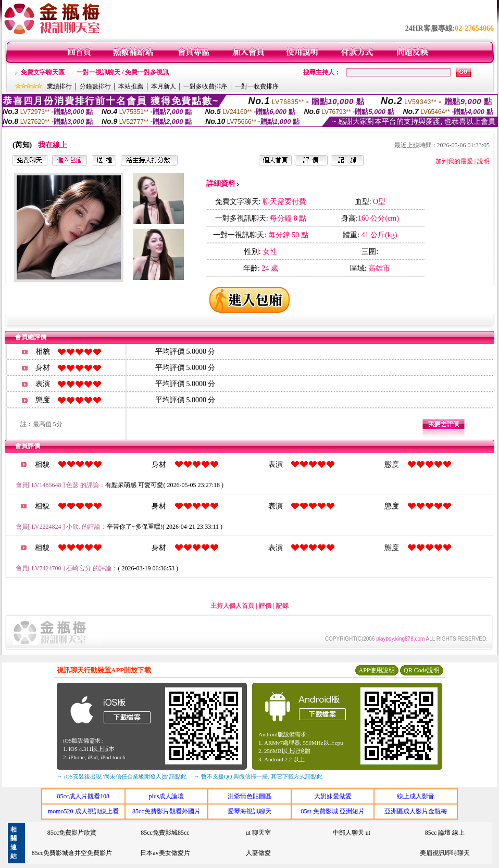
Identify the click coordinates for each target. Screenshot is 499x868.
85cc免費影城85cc (165, 833)
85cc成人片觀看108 (83, 796)
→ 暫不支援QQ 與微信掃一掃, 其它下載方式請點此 (258, 776)
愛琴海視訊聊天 (250, 811)
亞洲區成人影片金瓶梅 (416, 811)
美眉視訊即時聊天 (445, 853)
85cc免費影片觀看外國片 (166, 811)
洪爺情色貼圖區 (250, 796)
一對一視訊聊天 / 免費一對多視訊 (123, 72)
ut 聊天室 (258, 833)
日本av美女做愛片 (165, 853)
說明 (483, 161)
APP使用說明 (377, 670)
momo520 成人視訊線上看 (83, 811)
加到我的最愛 (454, 161)
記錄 (282, 606)
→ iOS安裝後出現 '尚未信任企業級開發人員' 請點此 (122, 776)
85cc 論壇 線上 (445, 833)
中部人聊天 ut (352, 833)
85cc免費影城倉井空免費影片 (72, 853)
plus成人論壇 (166, 796)
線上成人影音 (416, 796)
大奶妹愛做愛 (333, 796)
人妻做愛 (258, 853)
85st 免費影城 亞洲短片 (333, 811)
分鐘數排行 (95, 86)
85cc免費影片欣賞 (72, 833)
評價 (265, 606)
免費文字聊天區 (43, 72)
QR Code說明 (422, 670)
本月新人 (164, 86)
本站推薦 (131, 86)
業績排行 (59, 86)
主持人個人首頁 (232, 606)
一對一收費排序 (257, 86)
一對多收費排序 (205, 86)
